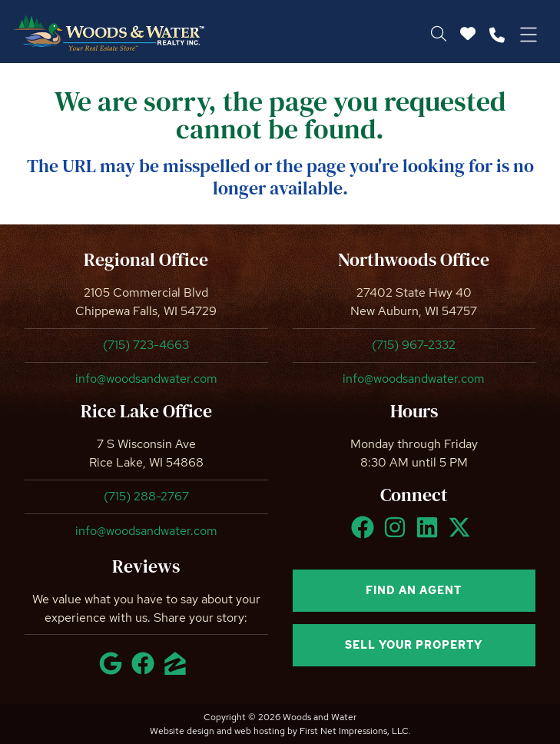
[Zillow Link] (178, 670)
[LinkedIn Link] (430, 534)
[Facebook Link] (366, 534)
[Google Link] (114, 670)
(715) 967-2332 (414, 345)
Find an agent (414, 590)
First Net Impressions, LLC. (355, 731)
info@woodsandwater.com (146, 379)
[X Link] (462, 534)
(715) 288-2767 (146, 496)
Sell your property (414, 645)
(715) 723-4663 (146, 345)
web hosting (260, 731)
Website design (182, 731)
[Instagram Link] (398, 534)
